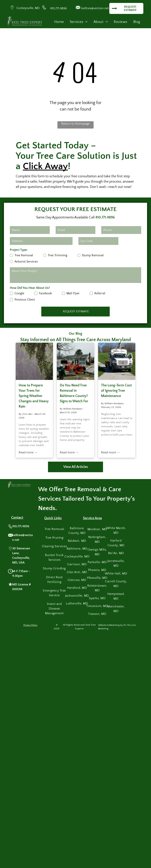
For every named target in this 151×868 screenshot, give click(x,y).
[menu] (142, 13)
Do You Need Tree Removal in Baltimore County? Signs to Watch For (74, 393)
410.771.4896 (58, 8)
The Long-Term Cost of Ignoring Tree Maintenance (116, 391)
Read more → (28, 452)
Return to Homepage (75, 124)
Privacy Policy (30, 625)
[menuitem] (59, 22)
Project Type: (19, 250)
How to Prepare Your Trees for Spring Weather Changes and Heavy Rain (34, 396)
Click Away (45, 166)
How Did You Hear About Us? (30, 288)
